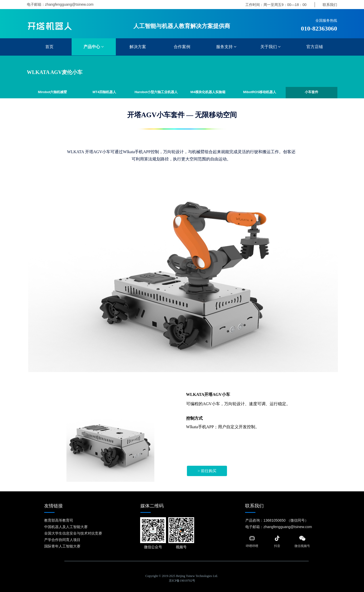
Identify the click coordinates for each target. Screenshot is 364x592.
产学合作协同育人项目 (62, 540)
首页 (49, 47)
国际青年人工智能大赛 (62, 546)
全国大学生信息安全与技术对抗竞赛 (73, 533)
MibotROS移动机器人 (260, 92)
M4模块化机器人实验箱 (208, 92)
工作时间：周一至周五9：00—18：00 (276, 5)
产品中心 (94, 47)
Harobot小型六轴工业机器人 (156, 92)
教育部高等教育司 (59, 520)
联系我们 (330, 5)
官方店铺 (315, 47)
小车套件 (312, 92)
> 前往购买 (207, 471)
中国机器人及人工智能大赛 (66, 527)
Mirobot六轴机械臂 (53, 92)
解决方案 (138, 47)
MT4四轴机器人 (104, 92)
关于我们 (270, 47)
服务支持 (226, 47)
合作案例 (182, 47)
